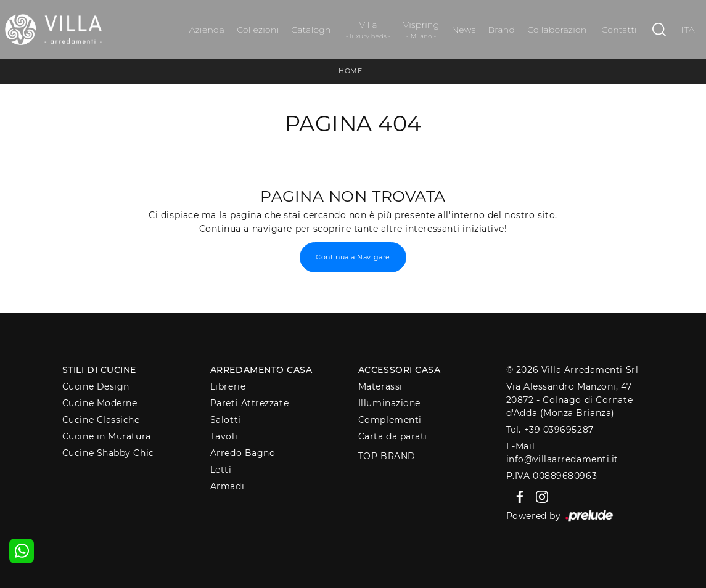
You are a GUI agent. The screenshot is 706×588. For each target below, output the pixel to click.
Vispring (421, 30)
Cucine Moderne (100, 403)
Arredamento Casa (261, 370)
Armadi (227, 486)
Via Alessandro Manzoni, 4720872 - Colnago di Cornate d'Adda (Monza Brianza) (569, 400)
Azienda (207, 30)
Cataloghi (312, 30)
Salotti (226, 420)
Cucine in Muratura (107, 436)
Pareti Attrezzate (249, 403)
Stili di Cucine (99, 370)
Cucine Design (96, 386)
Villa (368, 30)
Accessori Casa (400, 370)
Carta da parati (393, 436)
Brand (502, 30)
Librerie (228, 386)
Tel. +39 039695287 (550, 430)
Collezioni (258, 30)
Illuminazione (389, 403)
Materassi (380, 386)
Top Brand (387, 456)
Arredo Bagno (243, 453)
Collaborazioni (558, 30)
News (463, 30)
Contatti (619, 30)
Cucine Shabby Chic (108, 453)
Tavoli (224, 436)
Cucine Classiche (101, 420)
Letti (221, 470)
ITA (688, 30)
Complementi (390, 420)
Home (350, 71)
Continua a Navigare (353, 257)
